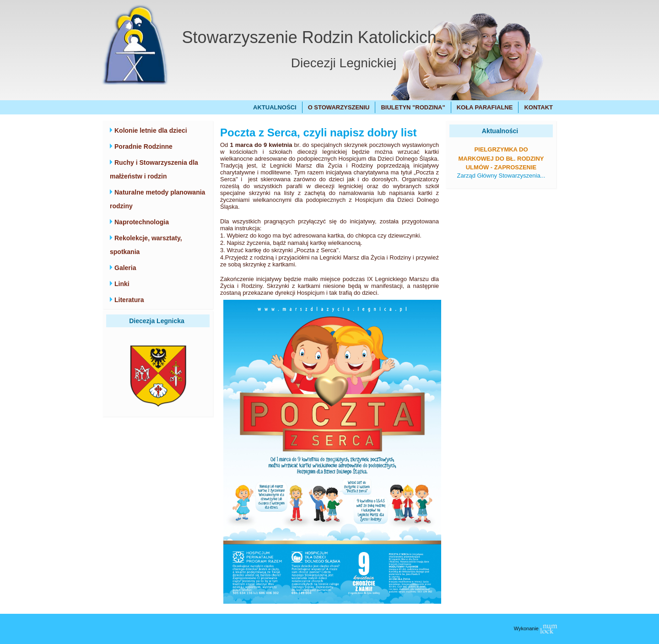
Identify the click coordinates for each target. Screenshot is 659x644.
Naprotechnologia (142, 222)
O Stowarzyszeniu (339, 107)
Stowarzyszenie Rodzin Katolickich (309, 37)
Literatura (129, 300)
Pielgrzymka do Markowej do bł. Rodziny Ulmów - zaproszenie (501, 158)
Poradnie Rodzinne (143, 146)
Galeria (125, 268)
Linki (122, 284)
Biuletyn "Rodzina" (413, 107)
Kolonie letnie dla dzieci (151, 130)
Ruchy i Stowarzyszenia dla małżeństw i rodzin (154, 169)
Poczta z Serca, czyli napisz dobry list (318, 133)
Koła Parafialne (485, 107)
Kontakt (538, 107)
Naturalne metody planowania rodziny (157, 199)
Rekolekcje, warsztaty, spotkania (146, 245)
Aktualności (275, 107)
